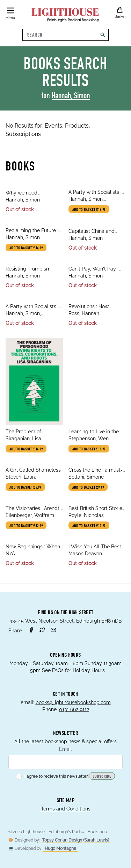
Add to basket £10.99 (89, 526)
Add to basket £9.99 (88, 488)
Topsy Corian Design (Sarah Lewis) (76, 840)
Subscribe (102, 777)
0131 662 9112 (74, 709)
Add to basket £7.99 (25, 488)
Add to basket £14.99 (89, 210)
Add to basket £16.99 (26, 248)
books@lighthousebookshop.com (73, 702)
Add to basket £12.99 (26, 526)
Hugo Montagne (60, 848)
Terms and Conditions (66, 809)
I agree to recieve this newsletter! (52, 776)
